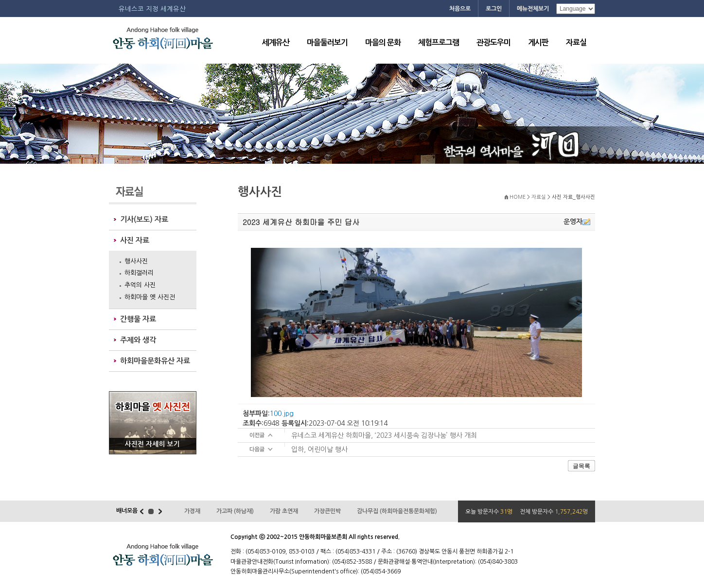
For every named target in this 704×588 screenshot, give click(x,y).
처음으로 (460, 9)
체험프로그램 (439, 43)
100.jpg (282, 414)
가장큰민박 (327, 511)
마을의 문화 (383, 43)
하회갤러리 (139, 273)
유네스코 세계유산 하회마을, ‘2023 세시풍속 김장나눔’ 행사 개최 (384, 435)
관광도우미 (493, 43)
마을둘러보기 (327, 43)
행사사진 (136, 261)
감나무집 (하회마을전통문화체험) (397, 511)
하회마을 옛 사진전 (150, 297)
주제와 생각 (138, 340)
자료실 (576, 43)
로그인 (494, 9)
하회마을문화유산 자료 (155, 361)
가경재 (192, 511)
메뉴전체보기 (533, 9)
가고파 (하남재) (235, 511)
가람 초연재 (284, 511)
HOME (518, 197)
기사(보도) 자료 (144, 219)
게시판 (538, 43)
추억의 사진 (140, 285)
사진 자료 (135, 240)
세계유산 (276, 43)
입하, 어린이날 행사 (319, 450)
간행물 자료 (138, 319)
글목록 (581, 466)
